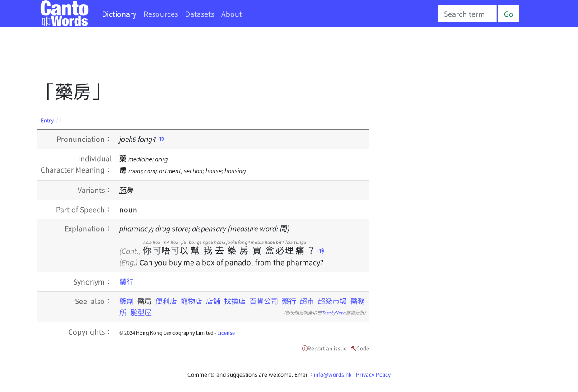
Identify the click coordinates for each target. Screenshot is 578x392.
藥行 (126, 281)
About (232, 14)
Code (363, 348)
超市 (307, 301)
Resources (161, 14)
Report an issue (327, 348)
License (226, 332)
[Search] (467, 14)
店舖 (213, 301)
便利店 (166, 301)
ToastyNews (334, 312)
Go (509, 14)
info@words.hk (333, 374)
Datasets (200, 14)
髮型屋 (141, 312)
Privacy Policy (373, 374)
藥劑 (128, 301)
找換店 (235, 301)
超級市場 (332, 301)
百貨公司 (264, 301)
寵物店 (191, 301)
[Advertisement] (201, 56)
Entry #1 (51, 120)
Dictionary (119, 14)
